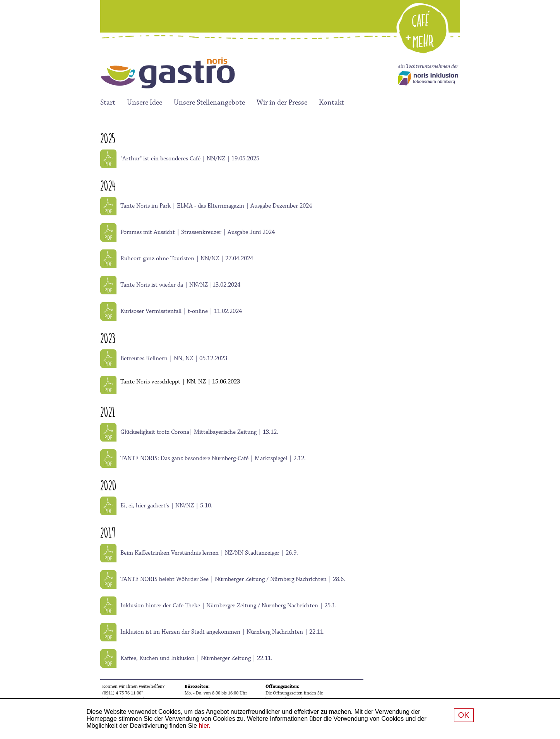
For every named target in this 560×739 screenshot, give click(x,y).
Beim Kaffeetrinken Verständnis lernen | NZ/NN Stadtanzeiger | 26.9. (209, 553)
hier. (204, 726)
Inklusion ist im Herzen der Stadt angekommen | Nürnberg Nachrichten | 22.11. (223, 632)
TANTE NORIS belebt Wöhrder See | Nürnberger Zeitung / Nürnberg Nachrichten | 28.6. (233, 579)
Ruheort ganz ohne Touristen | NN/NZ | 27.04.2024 (187, 259)
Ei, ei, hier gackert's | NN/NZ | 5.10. (166, 506)
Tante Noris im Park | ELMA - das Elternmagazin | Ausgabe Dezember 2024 (216, 206)
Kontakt (331, 103)
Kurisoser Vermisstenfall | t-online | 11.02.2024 (181, 311)
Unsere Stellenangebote (209, 103)
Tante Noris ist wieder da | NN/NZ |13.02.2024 (180, 285)
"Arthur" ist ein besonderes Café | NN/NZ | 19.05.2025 (190, 159)
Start (108, 103)
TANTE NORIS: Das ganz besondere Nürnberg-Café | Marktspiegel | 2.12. (213, 459)
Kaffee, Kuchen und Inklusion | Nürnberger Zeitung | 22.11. (196, 658)
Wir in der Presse (282, 103)
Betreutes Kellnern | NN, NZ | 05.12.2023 (174, 359)
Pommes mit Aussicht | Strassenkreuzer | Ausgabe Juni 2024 (198, 232)
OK (464, 715)
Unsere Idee (145, 103)
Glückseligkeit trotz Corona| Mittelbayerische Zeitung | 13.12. (199, 432)
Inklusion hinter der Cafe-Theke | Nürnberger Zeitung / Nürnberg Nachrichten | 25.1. (229, 606)
